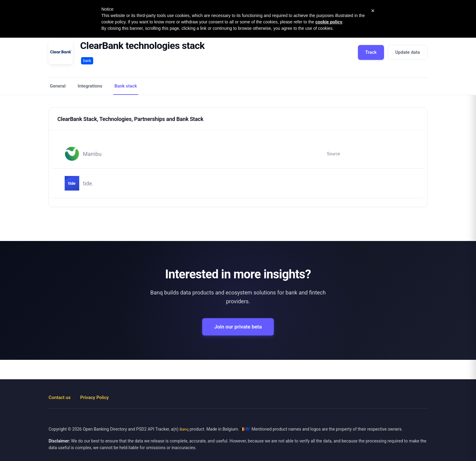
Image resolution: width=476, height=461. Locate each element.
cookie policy (329, 22)
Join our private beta (238, 327)
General (58, 86)
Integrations (90, 86)
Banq (184, 429)
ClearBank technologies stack (142, 46)
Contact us (59, 397)
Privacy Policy (94, 397)
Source (333, 154)
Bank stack (126, 86)
